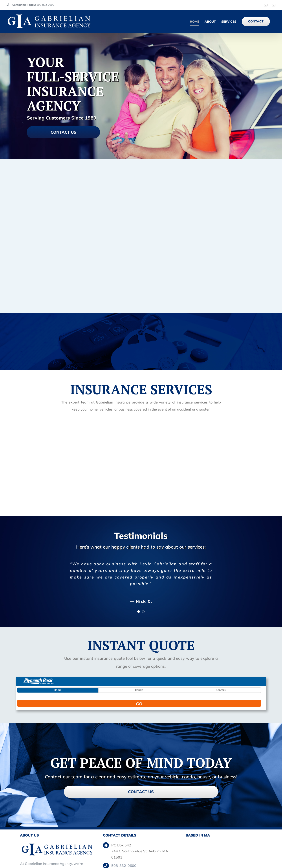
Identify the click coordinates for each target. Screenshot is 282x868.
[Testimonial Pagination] (139, 566)
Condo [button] (139, 645)
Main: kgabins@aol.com (131, 837)
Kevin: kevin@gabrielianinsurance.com (143, 846)
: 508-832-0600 (30, 5)
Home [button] (58, 645)
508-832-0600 (124, 820)
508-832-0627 (124, 829)
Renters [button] (221, 645)
